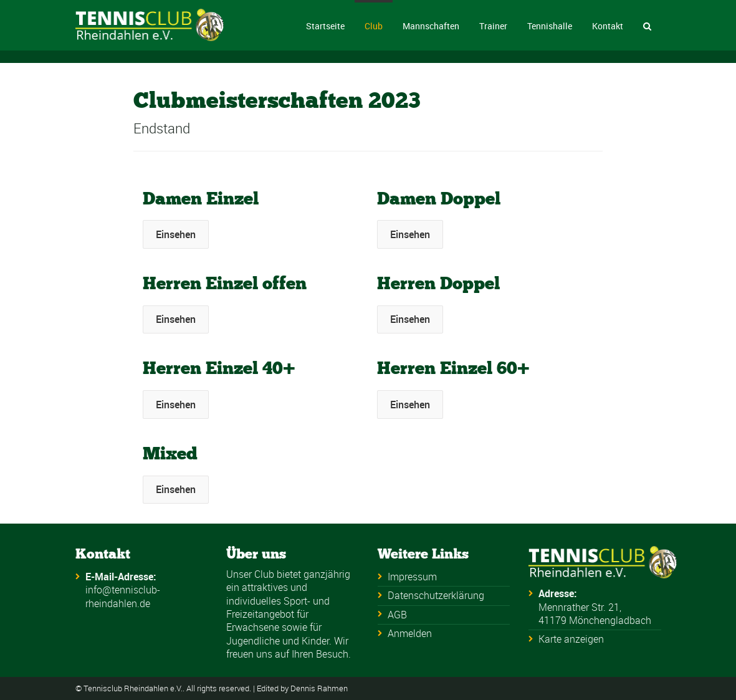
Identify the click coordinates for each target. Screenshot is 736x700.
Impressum (412, 577)
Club (374, 26)
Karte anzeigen (571, 639)
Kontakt (608, 26)
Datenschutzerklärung (436, 595)
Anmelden (410, 633)
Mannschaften (431, 26)
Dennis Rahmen (319, 688)
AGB (397, 615)
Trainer (493, 26)
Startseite (325, 26)
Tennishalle (550, 26)
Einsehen (176, 234)
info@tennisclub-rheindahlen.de (123, 596)
